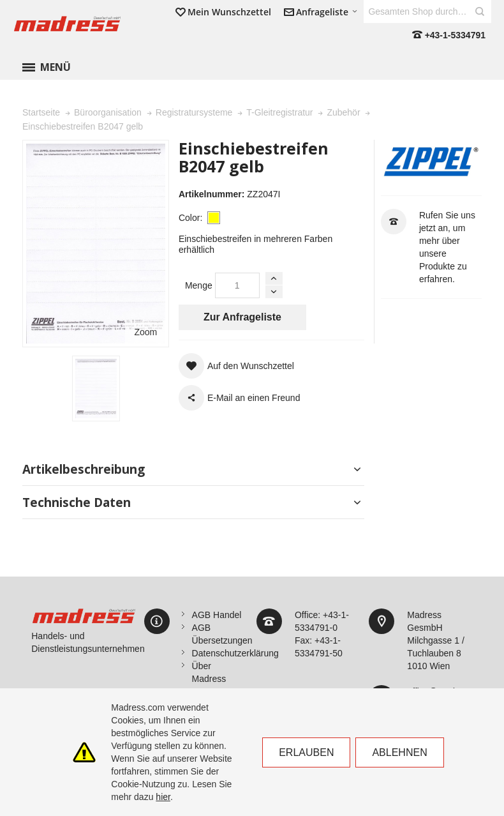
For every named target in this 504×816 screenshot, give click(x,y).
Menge (199, 285)
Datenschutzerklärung (235, 653)
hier (163, 797)
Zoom (145, 332)
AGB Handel (217, 615)
